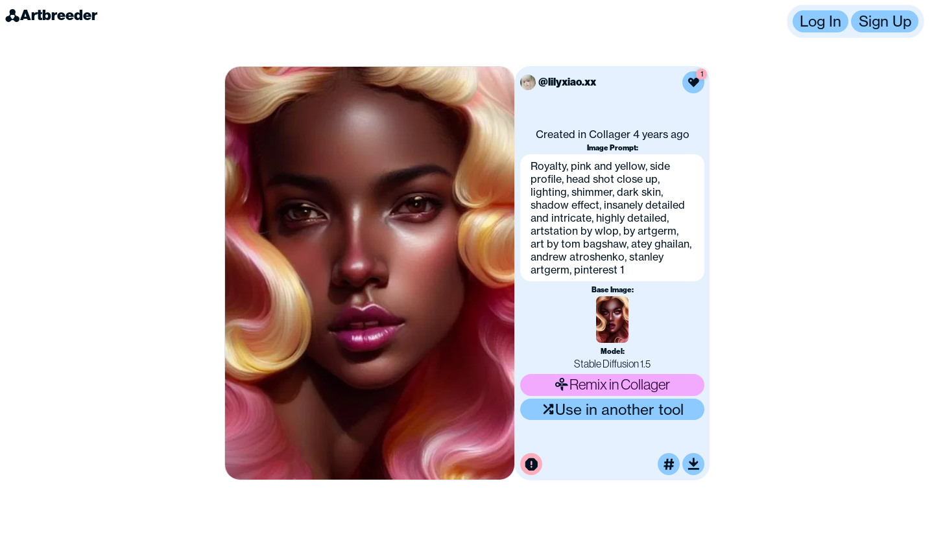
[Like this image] (693, 82)
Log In (820, 21)
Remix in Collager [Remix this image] (612, 384)
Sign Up (885, 21)
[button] (856, 21)
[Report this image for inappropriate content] (531, 464)
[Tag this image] (669, 464)
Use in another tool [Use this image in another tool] (613, 410)
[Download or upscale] (693, 464)
